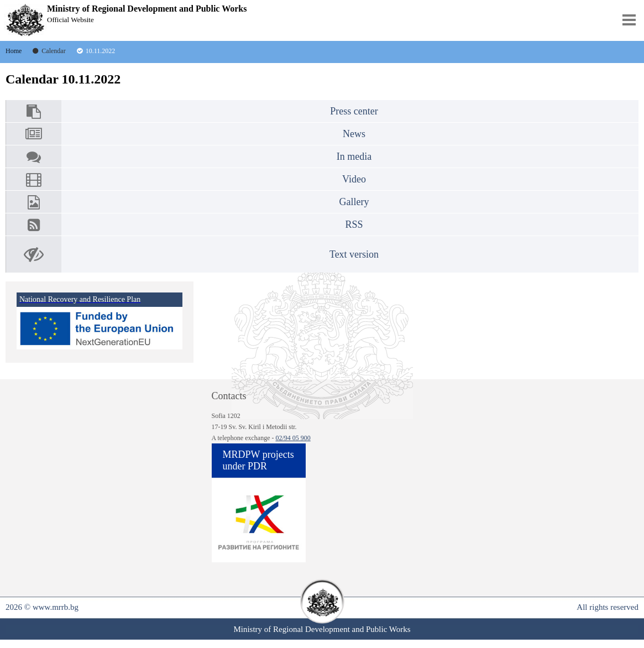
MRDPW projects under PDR (258, 460)
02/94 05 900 (293, 438)
